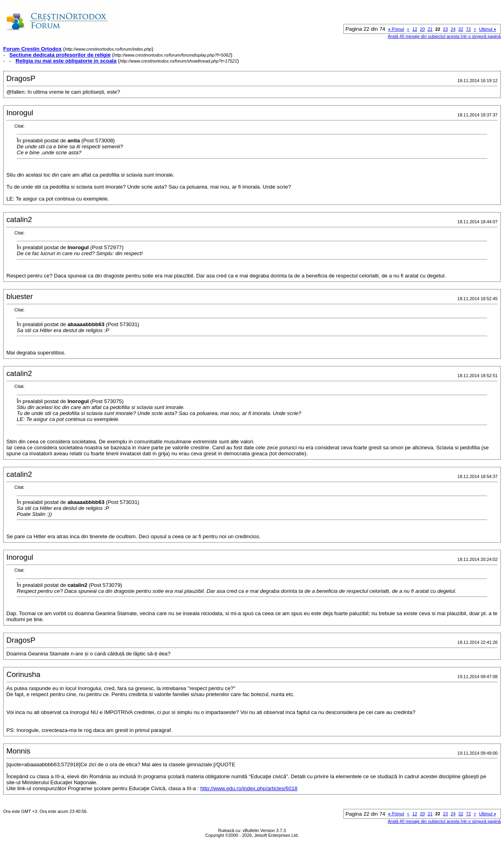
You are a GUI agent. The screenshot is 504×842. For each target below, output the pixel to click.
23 (445, 29)
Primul (396, 29)
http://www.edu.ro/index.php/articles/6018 (249, 788)
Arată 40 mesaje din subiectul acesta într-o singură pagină (444, 36)
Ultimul (487, 29)
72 (469, 29)
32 (461, 29)
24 (453, 29)
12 (415, 29)
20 (422, 29)
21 (430, 29)
